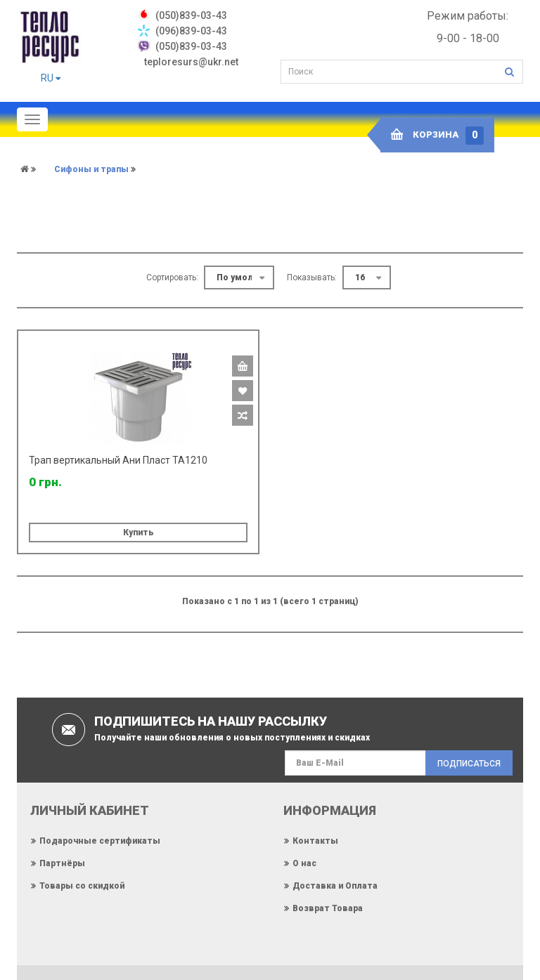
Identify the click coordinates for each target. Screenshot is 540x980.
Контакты (315, 841)
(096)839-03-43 (191, 31)
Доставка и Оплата (335, 886)
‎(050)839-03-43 (191, 15)
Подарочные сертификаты (100, 841)
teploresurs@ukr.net (191, 62)
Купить (139, 533)
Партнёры (62, 863)
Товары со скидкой (82, 886)
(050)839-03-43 (191, 46)
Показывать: (312, 277)
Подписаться (469, 764)
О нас (304, 863)
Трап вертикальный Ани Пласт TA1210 (118, 460)
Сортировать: (172, 277)
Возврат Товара (328, 908)
